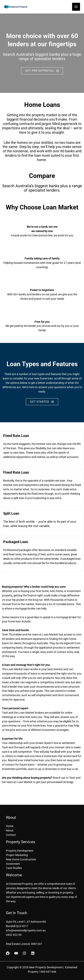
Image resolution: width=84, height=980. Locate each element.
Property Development (20, 851)
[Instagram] (24, 953)
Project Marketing (17, 855)
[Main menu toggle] (76, 7)
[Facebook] (8, 953)
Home (10, 826)
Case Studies (14, 868)
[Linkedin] (33, 953)
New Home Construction (21, 859)
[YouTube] (16, 953)
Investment (13, 864)
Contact (11, 835)
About (10, 830)
